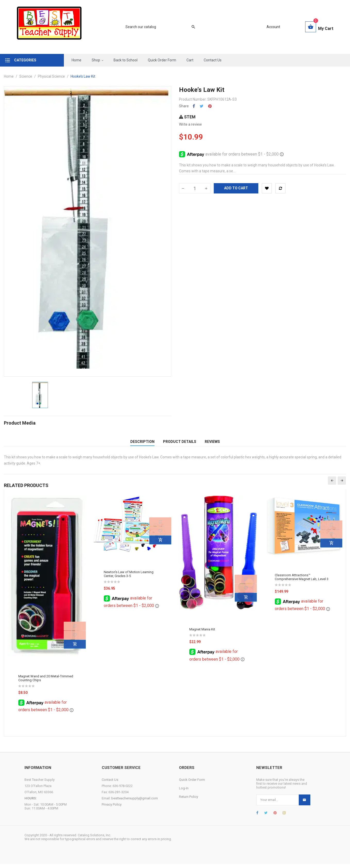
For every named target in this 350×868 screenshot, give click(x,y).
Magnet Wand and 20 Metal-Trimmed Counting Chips (46, 683)
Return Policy (189, 801)
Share (194, 106)
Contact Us (110, 784)
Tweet (202, 106)
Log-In (184, 792)
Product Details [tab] (180, 444)
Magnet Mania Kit (202, 634)
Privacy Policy (112, 809)
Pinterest (210, 106)
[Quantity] (195, 188)
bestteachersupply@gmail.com (135, 802)
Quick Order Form (192, 784)
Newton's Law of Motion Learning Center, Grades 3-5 (129, 578)
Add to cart (236, 188)
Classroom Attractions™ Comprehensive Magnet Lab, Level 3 (302, 581)
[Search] (158, 27)
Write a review (190, 124)
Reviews (212, 444)
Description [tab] (142, 444)
